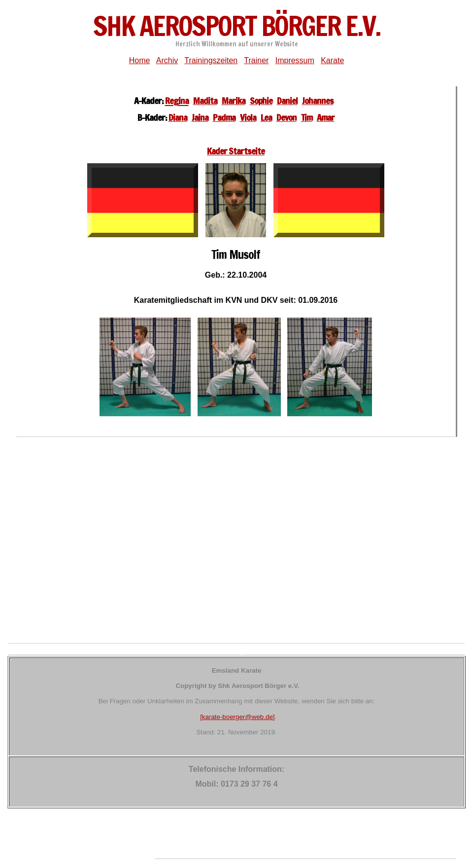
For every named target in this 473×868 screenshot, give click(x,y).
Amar (326, 117)
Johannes (318, 101)
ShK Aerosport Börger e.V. (236, 26)
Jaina (200, 117)
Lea (266, 117)
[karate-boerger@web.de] (237, 717)
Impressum (295, 60)
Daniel (287, 101)
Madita (205, 101)
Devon (287, 117)
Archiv (167, 60)
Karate (332, 60)
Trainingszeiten (211, 60)
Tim (307, 117)
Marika (234, 101)
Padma (224, 117)
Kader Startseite (236, 151)
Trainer (256, 60)
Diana (178, 117)
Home (140, 60)
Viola (248, 117)
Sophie (261, 101)
